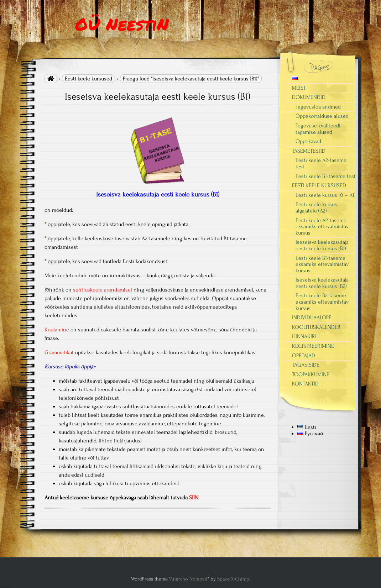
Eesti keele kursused (88, 79)
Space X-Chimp (233, 579)
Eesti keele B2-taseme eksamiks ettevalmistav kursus (322, 302)
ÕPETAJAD (304, 356)
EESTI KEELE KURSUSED (319, 185)
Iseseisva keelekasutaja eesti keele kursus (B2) (322, 283)
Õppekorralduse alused (322, 116)
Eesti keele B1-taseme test (326, 176)
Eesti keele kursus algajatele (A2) (316, 208)
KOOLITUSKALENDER (316, 327)
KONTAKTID (305, 384)
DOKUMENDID (309, 97)
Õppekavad (308, 141)
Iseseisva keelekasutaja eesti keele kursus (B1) (322, 245)
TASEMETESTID (309, 151)
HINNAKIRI (304, 336)
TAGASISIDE (306, 365)
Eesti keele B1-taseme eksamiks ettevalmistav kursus (322, 264)
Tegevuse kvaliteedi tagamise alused (318, 129)
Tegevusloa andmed (318, 107)
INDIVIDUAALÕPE (312, 317)
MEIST (299, 88)
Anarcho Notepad (189, 579)
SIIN (194, 498)
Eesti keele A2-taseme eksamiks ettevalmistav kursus (322, 227)
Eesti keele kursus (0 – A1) (326, 195)
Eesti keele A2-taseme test (321, 163)
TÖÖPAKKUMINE (311, 374)
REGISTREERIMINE (313, 346)
